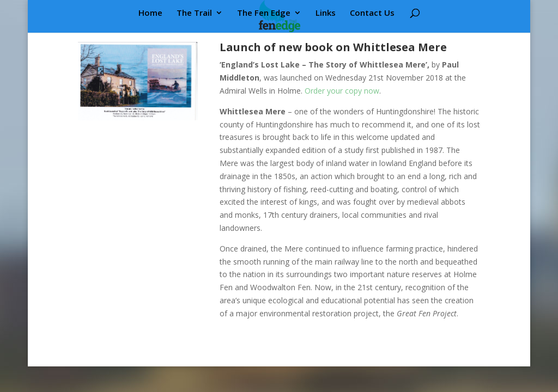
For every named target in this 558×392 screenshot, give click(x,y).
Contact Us (372, 13)
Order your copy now (342, 91)
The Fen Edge (264, 13)
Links (326, 13)
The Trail (194, 13)
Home (150, 13)
